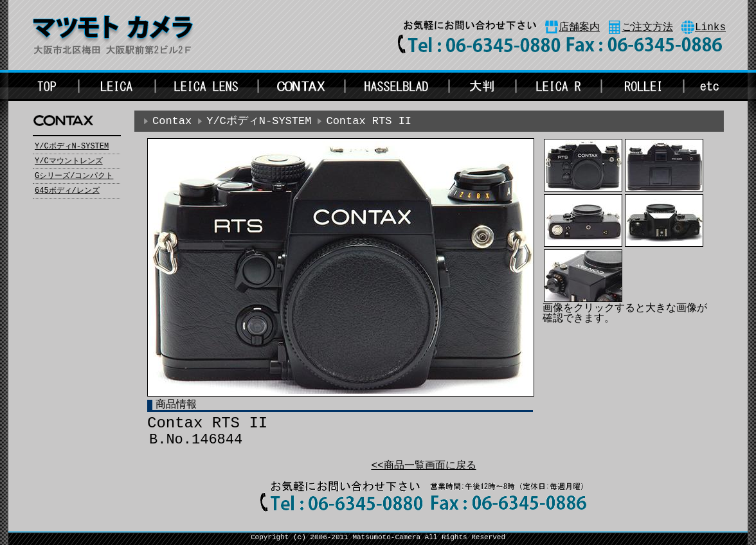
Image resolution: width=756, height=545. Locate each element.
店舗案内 (579, 28)
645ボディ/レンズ (67, 191)
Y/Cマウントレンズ (69, 161)
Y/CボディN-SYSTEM (72, 147)
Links (710, 28)
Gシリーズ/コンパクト (74, 176)
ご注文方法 (647, 28)
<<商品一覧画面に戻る (423, 466)
